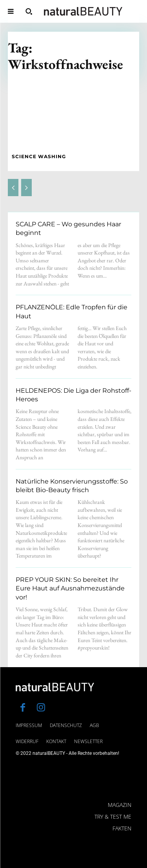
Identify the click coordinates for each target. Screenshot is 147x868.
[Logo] (83, 11)
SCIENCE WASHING (39, 156)
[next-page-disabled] (26, 188)
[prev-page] (13, 188)
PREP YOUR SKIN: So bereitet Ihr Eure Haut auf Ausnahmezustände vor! (70, 588)
